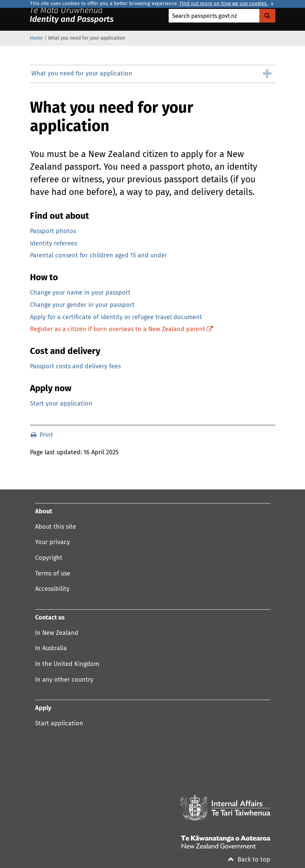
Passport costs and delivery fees (75, 367)
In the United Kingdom (67, 664)
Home (36, 38)
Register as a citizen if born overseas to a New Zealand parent (121, 329)
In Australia (51, 649)
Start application (59, 724)
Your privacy (52, 542)
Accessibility (52, 589)
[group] (153, 74)
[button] (153, 74)
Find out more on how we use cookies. (224, 4)
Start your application (61, 404)
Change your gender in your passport (82, 305)
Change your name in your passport (80, 293)
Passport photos (53, 231)
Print (42, 435)
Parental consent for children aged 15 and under (98, 256)
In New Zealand (57, 633)
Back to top (249, 860)
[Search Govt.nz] (267, 16)
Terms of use (53, 574)
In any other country (64, 680)
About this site (56, 527)
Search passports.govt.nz (204, 16)
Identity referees (54, 244)
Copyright (49, 558)
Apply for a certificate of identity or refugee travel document (116, 317)
